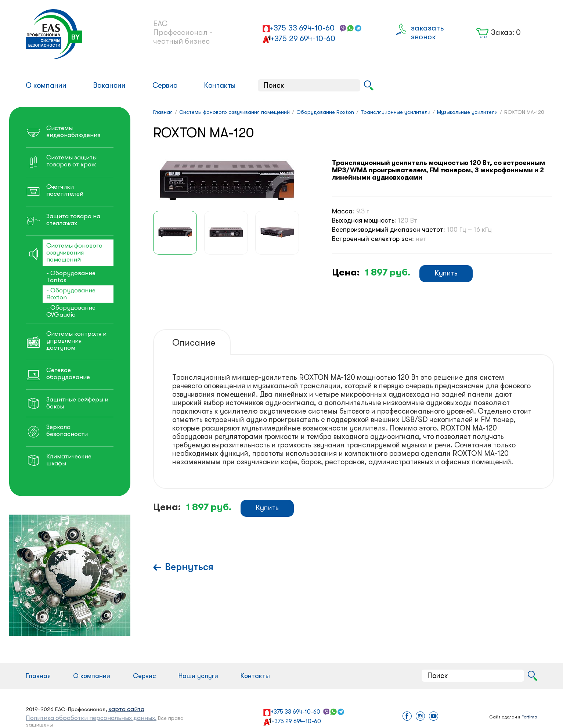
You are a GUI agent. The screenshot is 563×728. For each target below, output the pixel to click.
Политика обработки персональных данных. (91, 718)
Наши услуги (198, 676)
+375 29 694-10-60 (303, 39)
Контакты (220, 85)
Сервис (165, 85)
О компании (46, 85)
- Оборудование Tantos (71, 277)
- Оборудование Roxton (71, 294)
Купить (446, 273)
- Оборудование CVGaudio (71, 311)
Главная (38, 676)
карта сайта (126, 709)
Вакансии (109, 85)
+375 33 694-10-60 (302, 28)
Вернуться (189, 567)
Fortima (529, 717)
